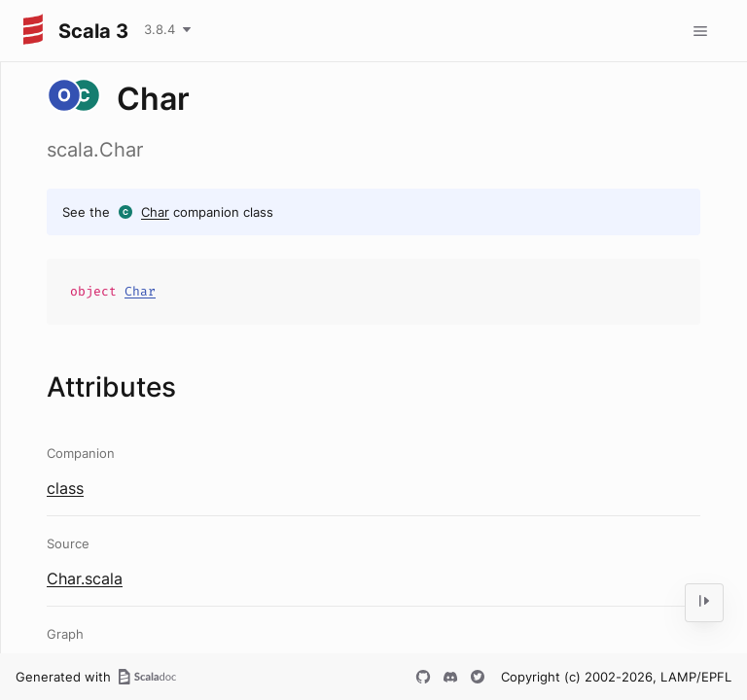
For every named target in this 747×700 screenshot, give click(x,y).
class (65, 488)
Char (155, 212)
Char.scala (85, 578)
